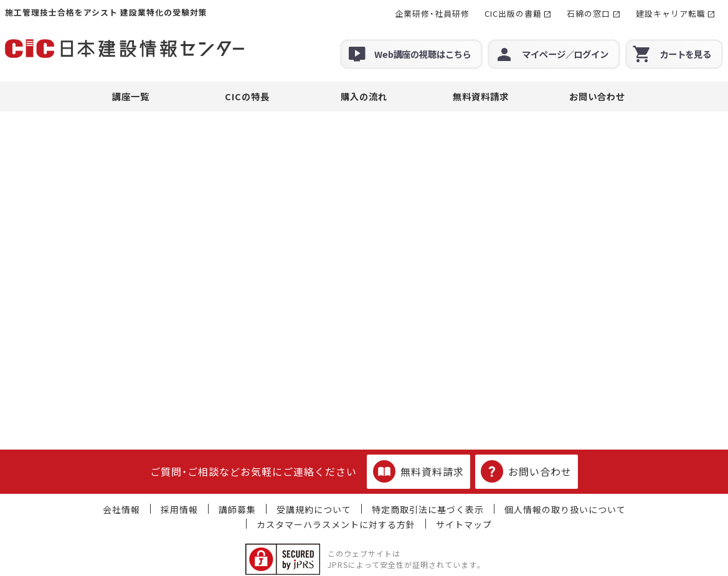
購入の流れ (364, 96)
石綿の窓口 (589, 13)
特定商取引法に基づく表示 (428, 509)
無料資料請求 (481, 96)
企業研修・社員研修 (432, 13)
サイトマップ (464, 524)
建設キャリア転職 (671, 13)
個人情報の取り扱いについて (565, 509)
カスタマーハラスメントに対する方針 (336, 524)
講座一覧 (131, 96)
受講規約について (314, 509)
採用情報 (179, 509)
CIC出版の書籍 (513, 13)
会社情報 (121, 509)
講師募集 (237, 509)
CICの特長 (247, 96)
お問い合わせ (597, 96)
